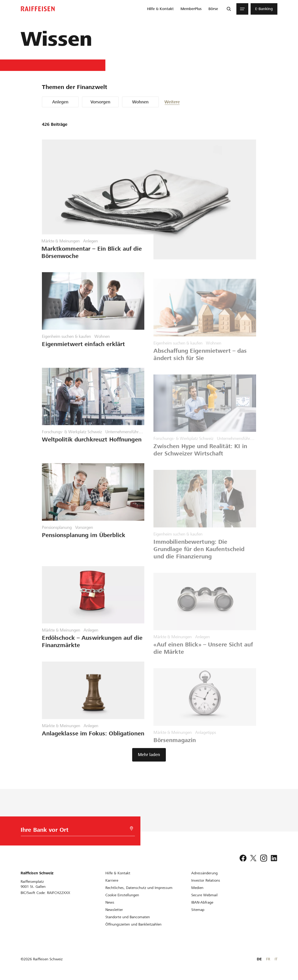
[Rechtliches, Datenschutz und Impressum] (139, 888)
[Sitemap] (198, 910)
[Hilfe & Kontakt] (118, 873)
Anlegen (60, 102)
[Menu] (242, 9)
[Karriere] (112, 880)
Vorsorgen (100, 102)
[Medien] (197, 888)
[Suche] (229, 9)
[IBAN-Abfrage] (202, 902)
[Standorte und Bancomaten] (128, 917)
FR (268, 959)
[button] (178, 102)
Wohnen (140, 102)
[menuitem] (160, 9)
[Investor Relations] (206, 880)
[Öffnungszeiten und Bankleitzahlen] (133, 924)
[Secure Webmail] (204, 895)
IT (276, 959)
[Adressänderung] (204, 873)
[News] (110, 902)
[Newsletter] (114, 910)
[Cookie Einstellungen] (122, 895)
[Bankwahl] (72, 831)
